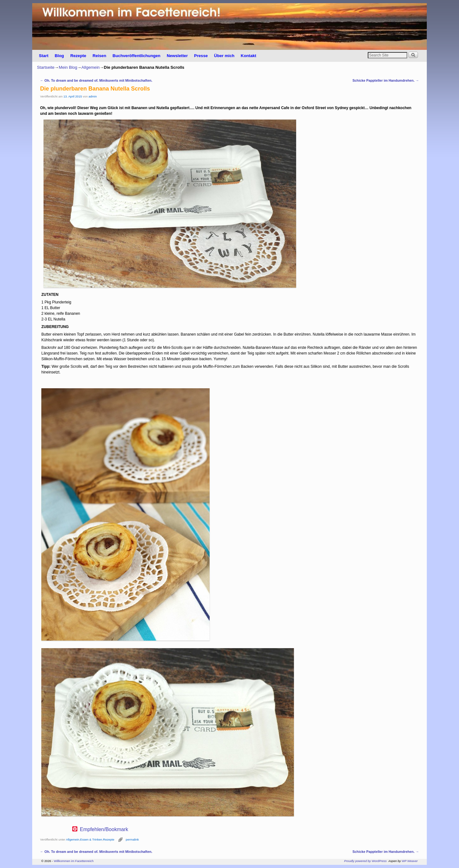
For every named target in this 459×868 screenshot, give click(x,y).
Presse (201, 56)
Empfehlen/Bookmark (104, 830)
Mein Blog (68, 67)
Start (44, 56)
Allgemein (91, 67)
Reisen (99, 56)
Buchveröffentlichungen (136, 56)
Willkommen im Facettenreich (74, 861)
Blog (59, 56)
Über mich (224, 56)
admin (92, 96)
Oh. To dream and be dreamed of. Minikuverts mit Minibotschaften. (96, 80)
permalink (132, 839)
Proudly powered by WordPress (365, 861)
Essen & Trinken (91, 839)
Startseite (46, 67)
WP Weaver (410, 861)
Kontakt (249, 56)
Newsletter (177, 56)
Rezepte (78, 56)
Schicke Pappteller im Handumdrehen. (386, 80)
